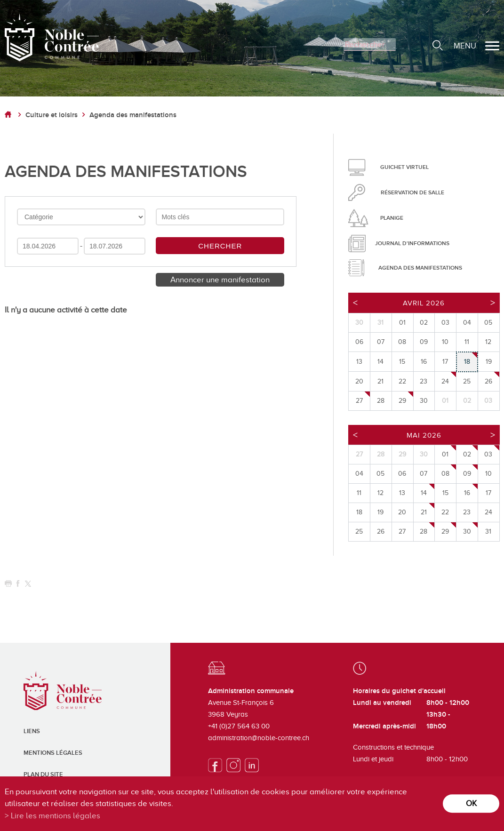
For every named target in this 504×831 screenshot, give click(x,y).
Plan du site (43, 775)
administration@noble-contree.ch (259, 738)
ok (471, 803)
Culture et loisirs (52, 115)
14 (424, 493)
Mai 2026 (424, 435)
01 (445, 454)
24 (445, 381)
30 (467, 531)
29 (402, 401)
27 (359, 401)
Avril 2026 (424, 303)
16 (467, 493)
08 (445, 474)
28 (424, 531)
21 (424, 512)
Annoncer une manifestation (220, 280)
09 (467, 474)
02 (467, 454)
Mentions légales (53, 753)
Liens (32, 731)
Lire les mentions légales (56, 816)
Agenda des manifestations (133, 115)
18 (467, 362)
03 (488, 454)
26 (488, 381)
